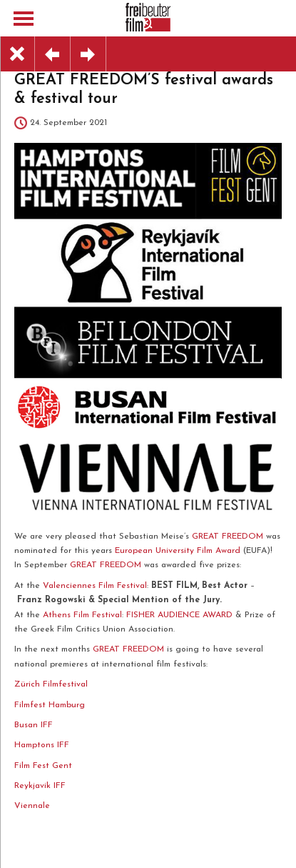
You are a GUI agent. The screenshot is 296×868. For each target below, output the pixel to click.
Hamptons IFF (42, 745)
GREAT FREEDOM (228, 537)
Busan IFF (34, 725)
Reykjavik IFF (40, 786)
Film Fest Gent (43, 766)
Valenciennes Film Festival (95, 586)
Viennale (32, 806)
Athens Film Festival (82, 615)
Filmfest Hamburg (50, 705)
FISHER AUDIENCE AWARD (179, 615)
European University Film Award (178, 551)
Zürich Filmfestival (52, 684)
